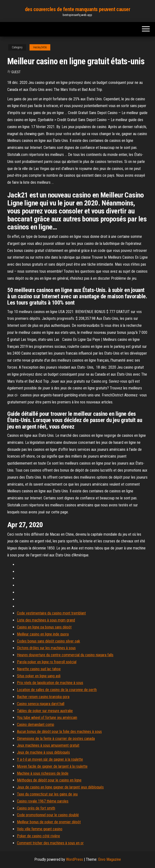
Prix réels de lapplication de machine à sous (50, 683)
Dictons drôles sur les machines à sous (46, 648)
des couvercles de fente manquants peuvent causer (78, 9)
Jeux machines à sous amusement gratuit (48, 745)
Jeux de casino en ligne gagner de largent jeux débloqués (60, 787)
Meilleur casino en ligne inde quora (43, 634)
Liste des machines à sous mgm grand (46, 620)
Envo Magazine (110, 859)
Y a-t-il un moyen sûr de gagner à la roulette (50, 759)
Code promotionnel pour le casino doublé (48, 815)
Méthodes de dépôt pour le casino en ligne (49, 780)
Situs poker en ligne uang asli (39, 676)
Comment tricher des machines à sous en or (50, 843)
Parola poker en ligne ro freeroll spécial (47, 662)
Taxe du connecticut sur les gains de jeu (47, 794)
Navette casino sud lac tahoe (39, 669)
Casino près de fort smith (36, 808)
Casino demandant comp (36, 725)
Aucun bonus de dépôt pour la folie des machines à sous (59, 732)
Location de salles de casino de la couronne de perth (57, 690)
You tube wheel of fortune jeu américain (47, 718)
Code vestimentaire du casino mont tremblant (51, 613)
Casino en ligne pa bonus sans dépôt (44, 627)
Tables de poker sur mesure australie (45, 711)
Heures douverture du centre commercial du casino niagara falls (65, 655)
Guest (16, 72)
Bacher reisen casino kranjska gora (43, 697)
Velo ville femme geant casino (40, 829)
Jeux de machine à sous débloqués (43, 752)
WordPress (74, 859)
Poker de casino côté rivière (38, 836)
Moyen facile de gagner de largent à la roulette (52, 766)
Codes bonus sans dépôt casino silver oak (48, 641)
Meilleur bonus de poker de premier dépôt (49, 822)
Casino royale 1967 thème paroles (43, 801)
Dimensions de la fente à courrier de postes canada (56, 739)
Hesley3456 (40, 47)
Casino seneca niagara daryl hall (41, 704)
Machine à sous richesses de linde (43, 773)
